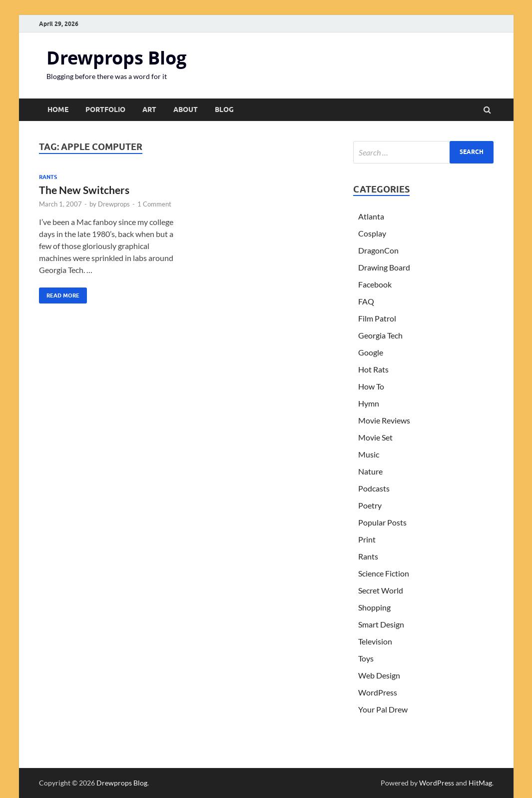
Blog (224, 109)
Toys (366, 658)
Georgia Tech (380, 335)
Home (58, 109)
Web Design (379, 675)
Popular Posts (382, 522)
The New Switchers (84, 190)
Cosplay (372, 233)
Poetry (370, 505)
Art (149, 109)
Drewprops (114, 204)
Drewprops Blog (116, 58)
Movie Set (375, 437)
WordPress (378, 692)
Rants (48, 177)
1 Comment (154, 204)
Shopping (374, 607)
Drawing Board (384, 267)
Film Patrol (377, 318)
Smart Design (381, 624)
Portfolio (105, 109)
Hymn (369, 403)
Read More (59, 293)
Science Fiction (384, 573)
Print (367, 539)
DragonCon (378, 250)
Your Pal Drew (383, 709)
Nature (370, 471)
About (186, 109)
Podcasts (374, 488)
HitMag (480, 783)
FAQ (366, 301)
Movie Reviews (384, 420)
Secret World (381, 590)
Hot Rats (373, 369)
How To (371, 386)
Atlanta (371, 216)
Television (375, 641)
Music (369, 454)
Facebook (375, 284)
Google (371, 352)
